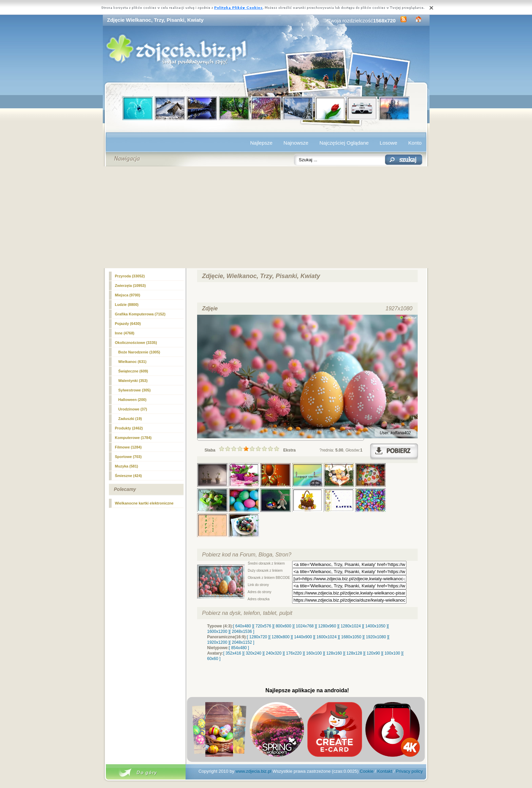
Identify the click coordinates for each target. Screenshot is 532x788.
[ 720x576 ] (263, 626)
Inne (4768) (125, 333)
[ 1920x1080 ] (376, 637)
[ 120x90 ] (373, 653)
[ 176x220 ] (294, 653)
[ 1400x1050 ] (375, 626)
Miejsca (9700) (128, 295)
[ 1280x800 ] (281, 637)
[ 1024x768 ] (305, 626)
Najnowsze (296, 143)
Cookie (366, 771)
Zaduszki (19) (130, 419)
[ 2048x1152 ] (242, 642)
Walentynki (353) (133, 381)
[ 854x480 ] (239, 648)
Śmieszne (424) (128, 476)
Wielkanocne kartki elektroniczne (144, 503)
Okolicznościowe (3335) (136, 343)
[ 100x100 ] (392, 653)
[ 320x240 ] (253, 653)
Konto (415, 143)
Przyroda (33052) (130, 276)
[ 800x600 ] (283, 626)
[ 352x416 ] (233, 653)
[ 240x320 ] (274, 653)
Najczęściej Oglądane (344, 143)
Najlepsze (261, 143)
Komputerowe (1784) (133, 438)
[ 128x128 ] (354, 653)
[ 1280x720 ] (258, 637)
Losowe (388, 143)
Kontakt (385, 771)
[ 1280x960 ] (327, 626)
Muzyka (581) (127, 466)
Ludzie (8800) (127, 305)
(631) (132, 362)
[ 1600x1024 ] (327, 637)
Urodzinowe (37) (133, 409)
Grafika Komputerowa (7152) (140, 314)
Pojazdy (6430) (128, 324)
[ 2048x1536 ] (242, 631)
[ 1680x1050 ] (351, 637)
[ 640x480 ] (243, 626)
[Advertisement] (266, 217)
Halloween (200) (132, 400)
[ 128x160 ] (334, 653)
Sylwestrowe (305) (135, 390)
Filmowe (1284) (128, 447)
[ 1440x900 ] (303, 637)
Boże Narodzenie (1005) (139, 352)
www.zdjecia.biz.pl (253, 771)
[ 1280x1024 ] (351, 626)
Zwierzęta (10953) (130, 286)
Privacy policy (409, 771)
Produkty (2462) (129, 428)
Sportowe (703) (128, 457)
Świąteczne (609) (133, 371)
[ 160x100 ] (314, 653)
